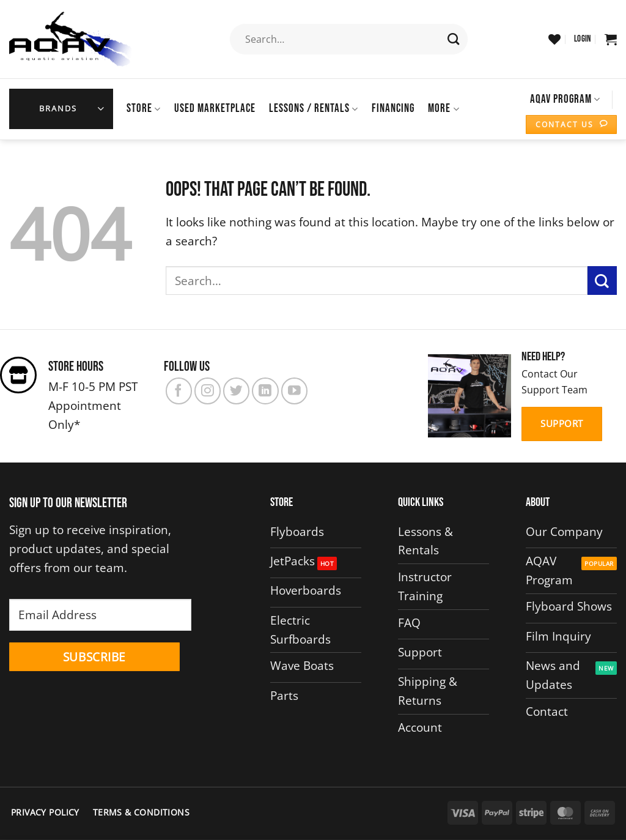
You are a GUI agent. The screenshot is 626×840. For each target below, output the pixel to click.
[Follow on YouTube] (294, 391)
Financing (393, 109)
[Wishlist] (554, 39)
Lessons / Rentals (314, 109)
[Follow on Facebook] (179, 391)
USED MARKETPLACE (215, 109)
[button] (583, 39)
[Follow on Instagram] (208, 391)
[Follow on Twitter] (236, 391)
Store (144, 109)
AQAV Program (565, 99)
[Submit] (454, 39)
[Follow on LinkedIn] (265, 391)
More (444, 109)
